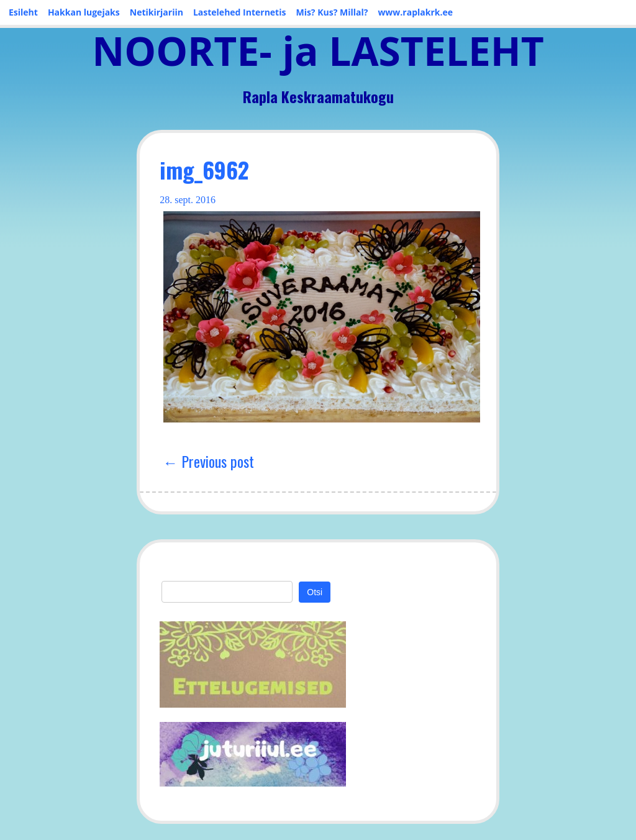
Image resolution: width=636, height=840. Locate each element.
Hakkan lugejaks (84, 12)
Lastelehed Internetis (240, 12)
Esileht (23, 12)
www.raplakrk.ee (415, 12)
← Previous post (208, 461)
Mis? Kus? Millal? (332, 12)
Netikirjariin (157, 12)
